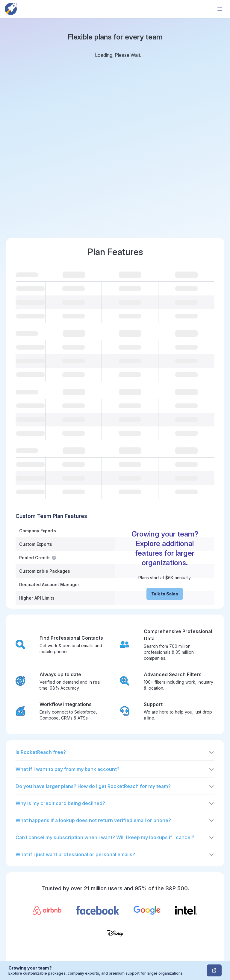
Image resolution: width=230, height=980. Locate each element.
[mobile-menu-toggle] (220, 9)
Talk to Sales (165, 594)
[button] (115, 752)
